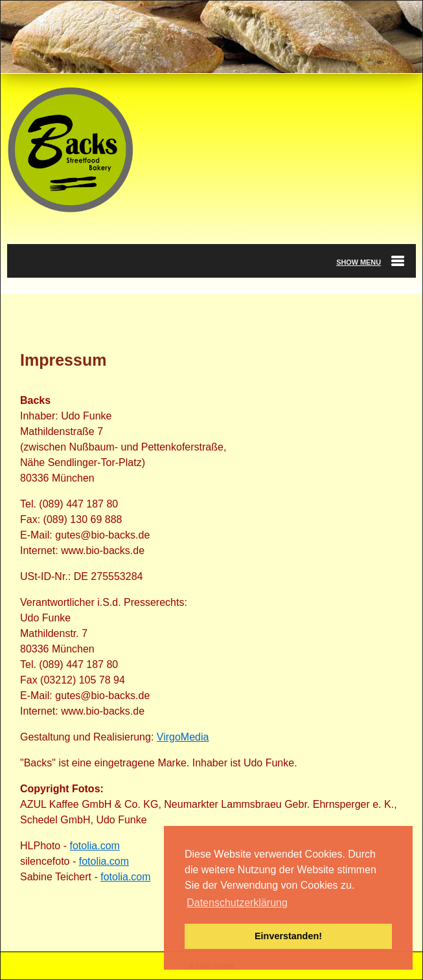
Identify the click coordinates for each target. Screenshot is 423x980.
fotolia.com (94, 846)
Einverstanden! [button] (288, 936)
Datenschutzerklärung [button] (237, 903)
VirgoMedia (183, 737)
